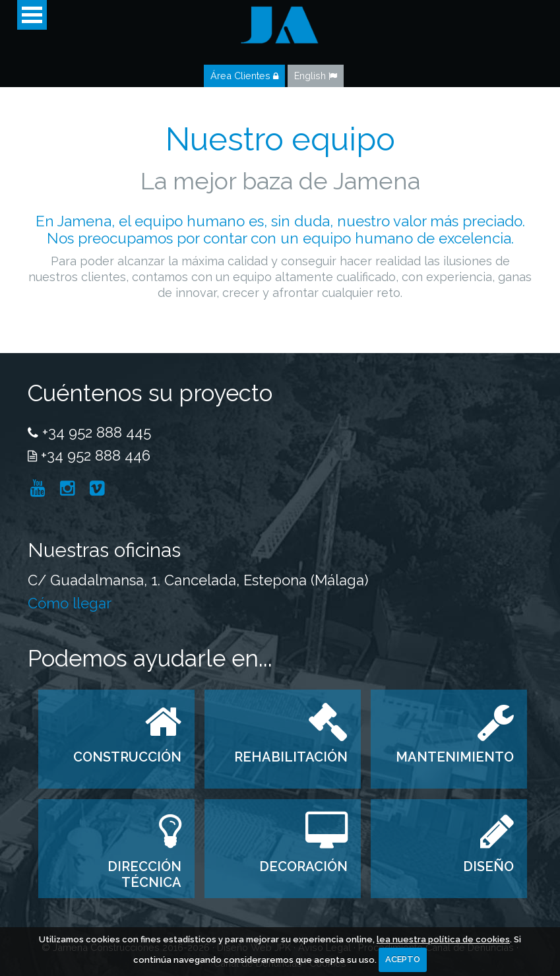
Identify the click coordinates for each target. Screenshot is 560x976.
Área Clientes (244, 76)
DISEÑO (488, 866)
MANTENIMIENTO (455, 757)
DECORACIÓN (303, 866)
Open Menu (32, 15)
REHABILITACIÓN (291, 757)
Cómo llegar (70, 603)
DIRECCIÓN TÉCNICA (144, 874)
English (316, 76)
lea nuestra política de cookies (443, 939)
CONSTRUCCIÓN (127, 757)
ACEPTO (403, 959)
